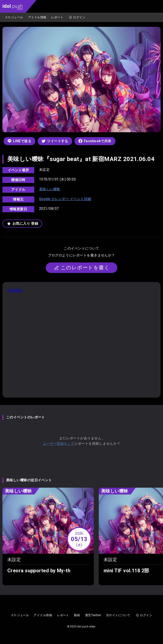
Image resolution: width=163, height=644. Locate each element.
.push (13, 7)
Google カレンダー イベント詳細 (65, 199)
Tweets (15, 290)
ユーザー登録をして (59, 443)
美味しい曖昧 (50, 189)
